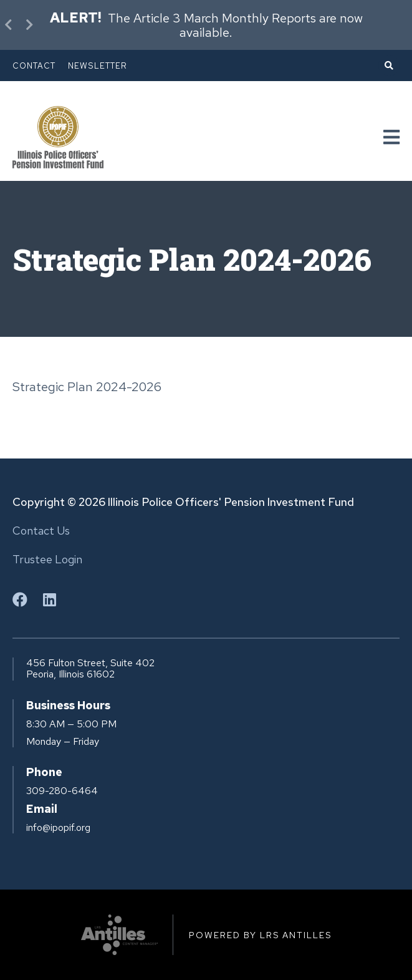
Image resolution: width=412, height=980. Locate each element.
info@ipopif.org (58, 828)
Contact (34, 66)
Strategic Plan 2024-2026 (87, 387)
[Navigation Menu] (391, 138)
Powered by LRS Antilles (260, 935)
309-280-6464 (62, 791)
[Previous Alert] (9, 25)
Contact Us (41, 531)
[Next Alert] (28, 25)
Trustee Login (47, 559)
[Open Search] (389, 65)
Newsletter (98, 66)
